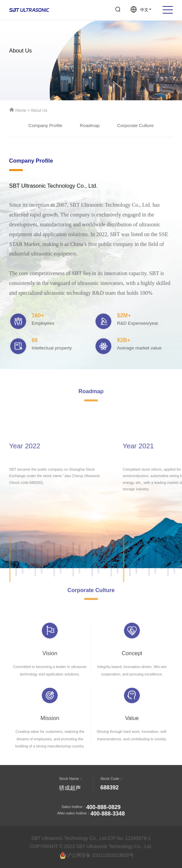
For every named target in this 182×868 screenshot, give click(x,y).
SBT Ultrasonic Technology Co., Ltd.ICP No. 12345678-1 (91, 838)
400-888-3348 (107, 813)
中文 (141, 10)
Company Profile (45, 127)
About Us (39, 111)
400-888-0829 (103, 807)
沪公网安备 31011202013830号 (97, 855)
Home (18, 111)
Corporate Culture (135, 127)
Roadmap (90, 127)
